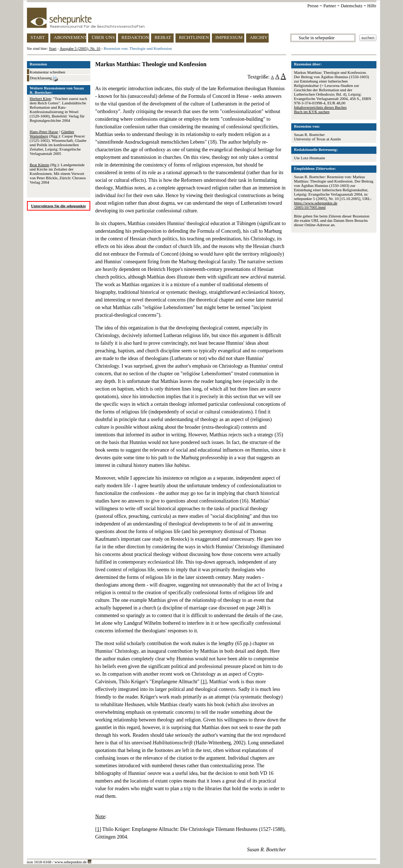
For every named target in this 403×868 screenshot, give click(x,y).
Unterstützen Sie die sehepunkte (58, 206)
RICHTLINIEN (194, 37)
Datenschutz (351, 6)
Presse (313, 6)
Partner (330, 6)
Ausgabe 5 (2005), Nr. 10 (80, 48)
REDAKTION (135, 37)
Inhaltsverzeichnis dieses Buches (321, 107)
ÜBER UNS (103, 37)
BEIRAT (163, 37)
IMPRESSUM (229, 37)
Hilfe (372, 6)
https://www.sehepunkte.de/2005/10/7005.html (316, 205)
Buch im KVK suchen (312, 112)
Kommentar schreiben (48, 72)
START (38, 37)
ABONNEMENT (70, 37)
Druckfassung (44, 79)
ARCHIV (259, 37)
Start (53, 48)
